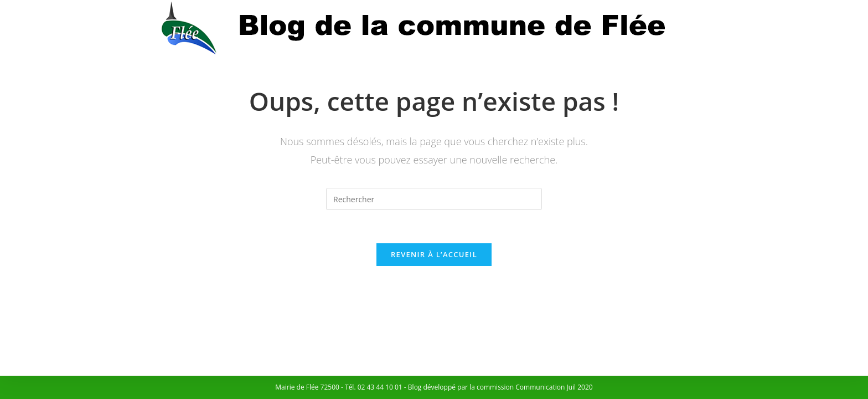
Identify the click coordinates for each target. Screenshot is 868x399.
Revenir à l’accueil (434, 254)
